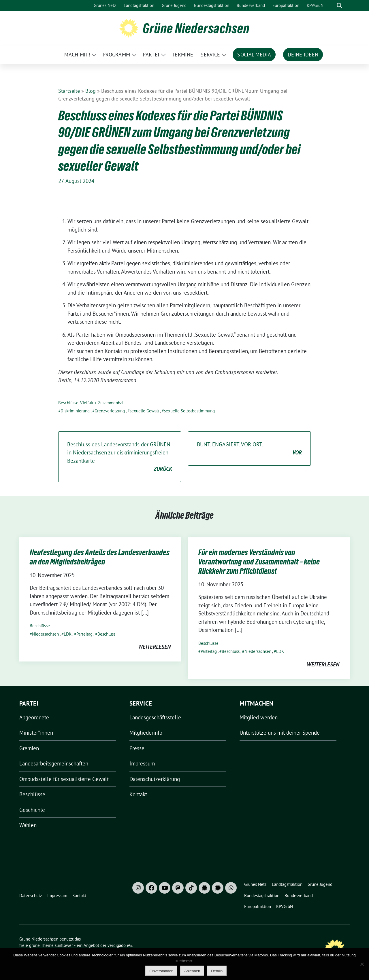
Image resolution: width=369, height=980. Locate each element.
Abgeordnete (34, 717)
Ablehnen (192, 971)
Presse (137, 748)
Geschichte (32, 810)
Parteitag (84, 634)
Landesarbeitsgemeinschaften (54, 763)
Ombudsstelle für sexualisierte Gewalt (64, 779)
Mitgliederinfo (146, 733)
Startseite (69, 91)
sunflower (64, 945)
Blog (91, 91)
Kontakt (138, 794)
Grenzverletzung (110, 411)
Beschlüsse (68, 403)
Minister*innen (36, 733)
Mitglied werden (259, 717)
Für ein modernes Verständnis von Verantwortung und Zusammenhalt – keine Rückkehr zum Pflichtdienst (259, 562)
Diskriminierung (75, 411)
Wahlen (28, 825)
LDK (68, 634)
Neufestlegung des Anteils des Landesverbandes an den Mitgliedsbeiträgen (100, 557)
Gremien (29, 748)
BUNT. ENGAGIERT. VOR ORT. (249, 449)
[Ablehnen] (362, 964)
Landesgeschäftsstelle (155, 717)
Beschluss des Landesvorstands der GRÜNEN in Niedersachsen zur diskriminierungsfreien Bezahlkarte (120, 457)
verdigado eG (120, 945)
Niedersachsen (45, 634)
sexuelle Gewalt (144, 411)
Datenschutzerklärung (155, 779)
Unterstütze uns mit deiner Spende (280, 733)
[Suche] (331, 6)
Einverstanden (161, 971)
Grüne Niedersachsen (196, 28)
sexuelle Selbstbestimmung (189, 411)
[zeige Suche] (339, 6)
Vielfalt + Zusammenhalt (102, 403)
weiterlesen (154, 647)
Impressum (142, 763)
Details (217, 971)
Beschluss (106, 634)
